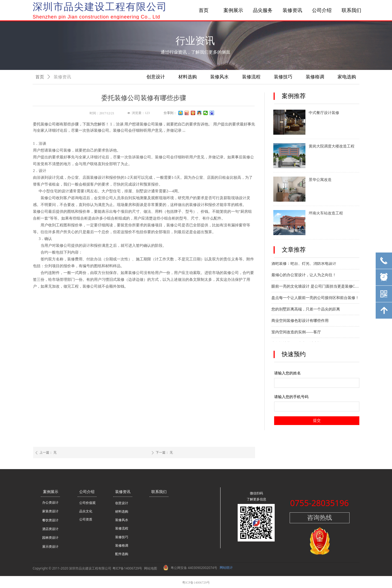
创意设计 (156, 77)
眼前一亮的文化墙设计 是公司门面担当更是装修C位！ (315, 287)
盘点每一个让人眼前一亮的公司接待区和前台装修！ (315, 299)
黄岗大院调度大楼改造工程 (332, 146)
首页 (40, 77)
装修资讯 (62, 77)
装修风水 (219, 77)
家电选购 (347, 77)
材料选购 (188, 77)
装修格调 (315, 77)
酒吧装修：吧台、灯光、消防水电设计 (304, 264)
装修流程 (251, 77)
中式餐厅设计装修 (324, 113)
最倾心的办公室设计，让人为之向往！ (304, 276)
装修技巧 (283, 77)
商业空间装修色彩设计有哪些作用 (300, 321)
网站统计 (226, 567)
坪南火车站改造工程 (326, 213)
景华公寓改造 (320, 180)
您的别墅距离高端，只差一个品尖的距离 (306, 310)
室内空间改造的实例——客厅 (296, 333)
